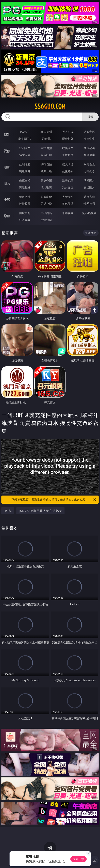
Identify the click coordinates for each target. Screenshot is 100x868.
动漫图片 (89, 180)
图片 (7, 183)
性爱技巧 (89, 204)
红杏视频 (25, 220)
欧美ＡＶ (68, 148)
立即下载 (78, 859)
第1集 (8, 511)
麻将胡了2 (25, 139)
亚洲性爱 (25, 164)
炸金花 (46, 139)
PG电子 (25, 132)
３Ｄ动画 (89, 148)
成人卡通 (68, 164)
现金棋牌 (68, 139)
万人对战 (68, 132)
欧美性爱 (89, 164)
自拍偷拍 (46, 148)
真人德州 (46, 132)
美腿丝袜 (25, 187)
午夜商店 (46, 213)
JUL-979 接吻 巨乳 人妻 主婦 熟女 (40, 511)
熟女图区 (68, 187)
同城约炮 (25, 213)
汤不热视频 (89, 213)
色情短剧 (46, 220)
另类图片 (89, 187)
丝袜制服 (46, 155)
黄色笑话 (68, 204)
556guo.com (50, 106)
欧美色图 (68, 180)
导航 (7, 216)
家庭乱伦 (46, 197)
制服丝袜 (25, 171)
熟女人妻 (25, 155)
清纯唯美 (46, 187)
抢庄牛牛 (89, 139)
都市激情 (25, 197)
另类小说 (46, 204)
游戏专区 (89, 132)
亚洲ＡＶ (25, 148)
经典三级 (46, 171)
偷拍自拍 (46, 164)
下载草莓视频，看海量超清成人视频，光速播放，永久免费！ (54, 500)
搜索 (90, 117)
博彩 (7, 135)
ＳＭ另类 (89, 155)
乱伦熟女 (68, 171)
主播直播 (68, 155)
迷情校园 (25, 204)
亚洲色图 (46, 180)
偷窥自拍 (25, 180)
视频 (7, 151)
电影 (7, 167)
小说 (7, 200)
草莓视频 (68, 213)
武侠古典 (89, 197)
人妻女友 (68, 197)
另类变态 (89, 171)
